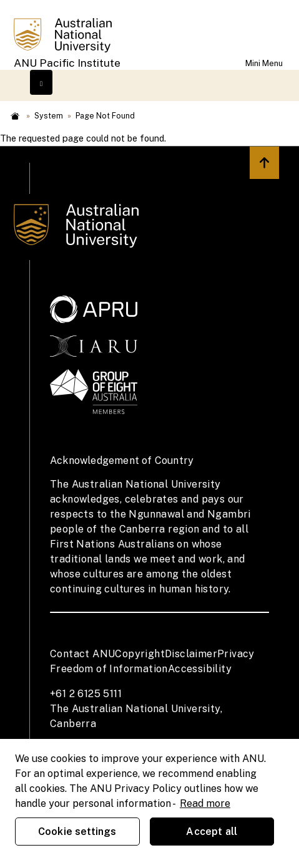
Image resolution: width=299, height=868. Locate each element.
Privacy (236, 654)
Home (15, 116)
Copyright (140, 654)
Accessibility (200, 669)
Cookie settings (77, 832)
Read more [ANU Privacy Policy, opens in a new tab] (205, 803)
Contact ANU (82, 654)
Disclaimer (191, 654)
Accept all (212, 832)
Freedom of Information (109, 669)
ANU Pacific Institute (67, 63)
